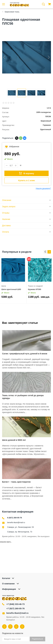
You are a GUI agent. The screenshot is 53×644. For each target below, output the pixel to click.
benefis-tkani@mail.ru (16, 522)
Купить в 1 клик (26, 180)
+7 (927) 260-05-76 (15, 608)
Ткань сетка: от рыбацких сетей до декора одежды (23, 397)
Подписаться (37, 639)
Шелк (4, 286)
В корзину (26, 173)
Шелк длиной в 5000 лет (14, 440)
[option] (13, 280)
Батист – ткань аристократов (16, 482)
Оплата (6, 232)
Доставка (6, 226)
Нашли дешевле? (43, 188)
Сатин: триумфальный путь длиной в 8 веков (25, 354)
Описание (7, 200)
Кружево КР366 (35, 289)
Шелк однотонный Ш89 (11, 289)
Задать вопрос (9, 207)
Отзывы (6, 213)
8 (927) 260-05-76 (15, 518)
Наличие (6, 219)
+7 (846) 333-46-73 (15, 604)
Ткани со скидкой (35, 286)
